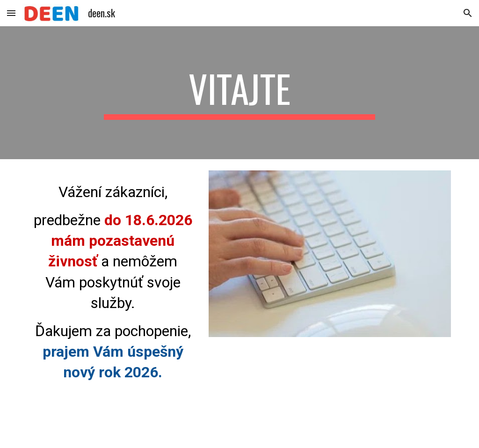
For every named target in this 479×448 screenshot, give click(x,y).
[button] (11, 13)
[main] (239, 93)
